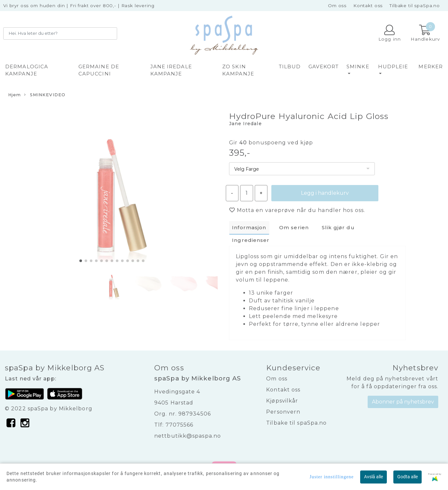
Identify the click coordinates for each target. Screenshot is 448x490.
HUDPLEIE (393, 66)
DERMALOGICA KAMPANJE (27, 70)
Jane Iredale (245, 124)
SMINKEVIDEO (45, 95)
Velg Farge (247, 169)
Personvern (283, 412)
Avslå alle (373, 477)
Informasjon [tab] (249, 227)
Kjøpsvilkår (282, 401)
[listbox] (302, 169)
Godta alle (407, 477)
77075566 (180, 425)
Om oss (337, 6)
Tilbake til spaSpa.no (415, 6)
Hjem (14, 95)
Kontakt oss (368, 6)
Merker (431, 66)
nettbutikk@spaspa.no (188, 436)
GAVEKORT (324, 66)
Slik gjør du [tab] (338, 227)
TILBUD (290, 66)
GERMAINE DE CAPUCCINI (99, 70)
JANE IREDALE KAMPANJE (171, 70)
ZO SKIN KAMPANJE (238, 70)
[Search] (60, 33)
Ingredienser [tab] (251, 240)
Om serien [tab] (294, 227)
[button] (81, 261)
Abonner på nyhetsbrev (403, 402)
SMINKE (358, 66)
